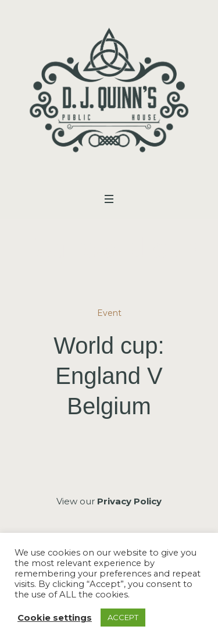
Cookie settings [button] (55, 618)
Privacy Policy (129, 501)
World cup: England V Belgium (109, 376)
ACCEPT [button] (123, 617)
